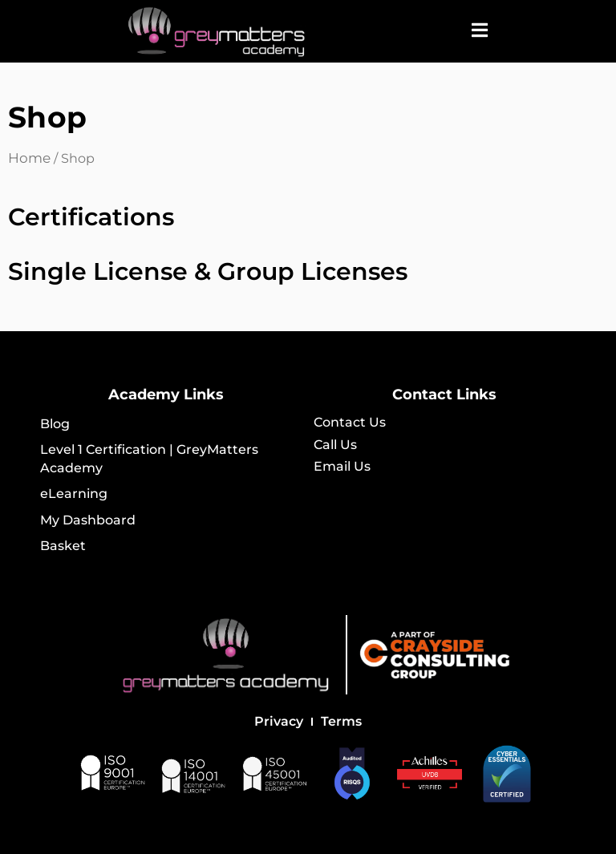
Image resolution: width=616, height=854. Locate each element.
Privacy (279, 721)
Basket (63, 546)
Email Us (342, 466)
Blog (55, 424)
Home (29, 158)
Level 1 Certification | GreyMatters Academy (149, 458)
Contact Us (350, 422)
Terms (341, 721)
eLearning (74, 494)
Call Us (335, 445)
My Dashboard (88, 520)
